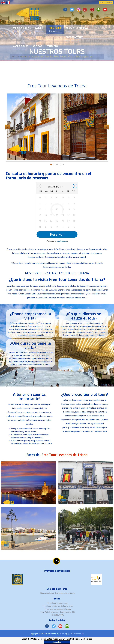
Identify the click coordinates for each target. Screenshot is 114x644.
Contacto (53, 48)
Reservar (57, 234)
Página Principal (22, 29)
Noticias (37, 48)
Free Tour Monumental (58, 603)
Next (106, 127)
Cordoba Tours (75, 39)
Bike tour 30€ (58, 615)
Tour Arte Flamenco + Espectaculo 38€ (58, 612)
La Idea (40, 29)
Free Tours (55, 29)
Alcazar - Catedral (77, 29)
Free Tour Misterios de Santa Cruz (58, 606)
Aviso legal (64, 634)
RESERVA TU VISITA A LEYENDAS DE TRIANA (57, 273)
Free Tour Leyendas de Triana (58, 609)
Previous (7, 127)
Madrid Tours (20, 48)
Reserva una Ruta (106, 2)
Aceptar (57, 642)
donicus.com (62, 241)
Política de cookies (77, 634)
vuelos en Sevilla (54, 593)
